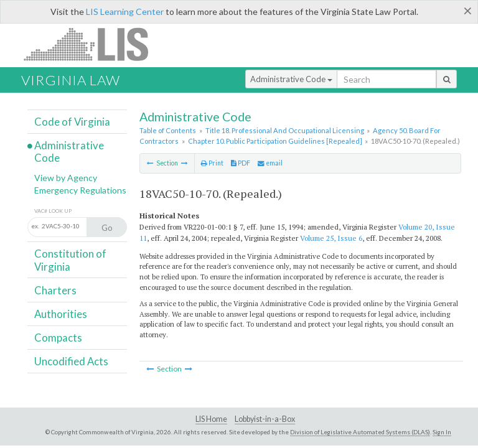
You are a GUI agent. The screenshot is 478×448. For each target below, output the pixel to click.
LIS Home (211, 419)
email (270, 163)
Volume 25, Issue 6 (331, 238)
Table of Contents (168, 130)
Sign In (442, 432)
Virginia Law (71, 80)
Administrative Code (291, 79)
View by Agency (66, 178)
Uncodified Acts (71, 361)
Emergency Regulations (80, 190)
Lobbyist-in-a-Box (265, 419)
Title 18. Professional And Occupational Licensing (285, 130)
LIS (93, 44)
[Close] (468, 11)
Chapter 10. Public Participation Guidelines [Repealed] (275, 141)
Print (212, 163)
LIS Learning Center (125, 12)
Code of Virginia (72, 122)
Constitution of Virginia (70, 260)
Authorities (61, 314)
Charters (55, 290)
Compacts (58, 338)
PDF (241, 163)
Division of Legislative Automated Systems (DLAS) (360, 432)
